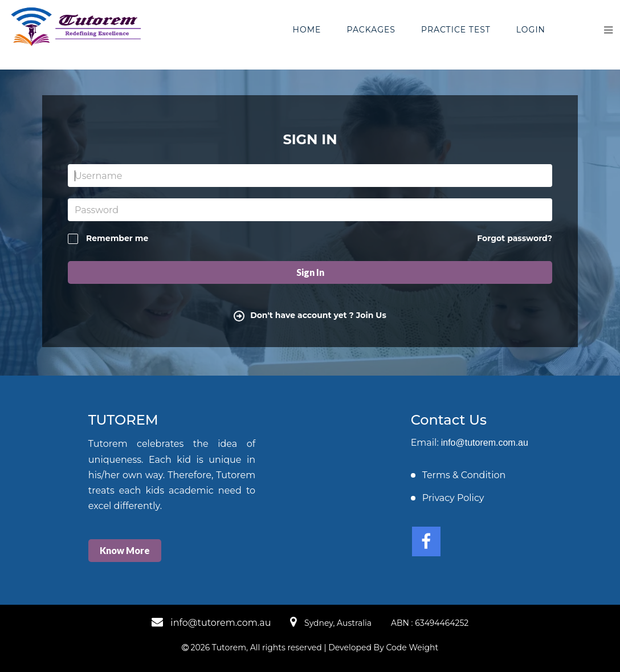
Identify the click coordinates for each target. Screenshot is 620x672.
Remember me (108, 239)
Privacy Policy (453, 498)
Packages (371, 30)
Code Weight (412, 647)
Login (531, 30)
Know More (125, 550)
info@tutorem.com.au (485, 443)
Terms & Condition (464, 475)
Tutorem (229, 647)
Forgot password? (515, 238)
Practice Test (456, 30)
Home (307, 30)
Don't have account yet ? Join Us (310, 315)
